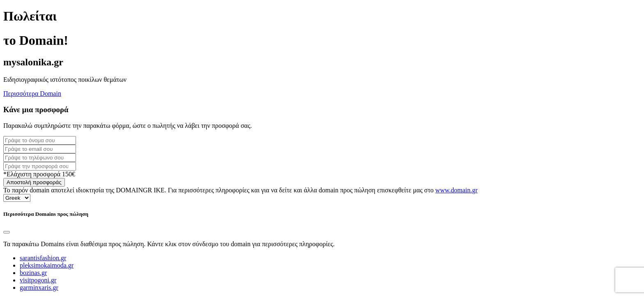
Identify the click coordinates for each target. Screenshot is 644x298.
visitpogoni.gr (38, 280)
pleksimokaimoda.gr (47, 265)
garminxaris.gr (39, 288)
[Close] (7, 232)
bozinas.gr (33, 273)
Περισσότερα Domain (32, 94)
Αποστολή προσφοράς (34, 182)
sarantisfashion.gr (43, 258)
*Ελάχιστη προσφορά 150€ (39, 174)
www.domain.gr (457, 190)
